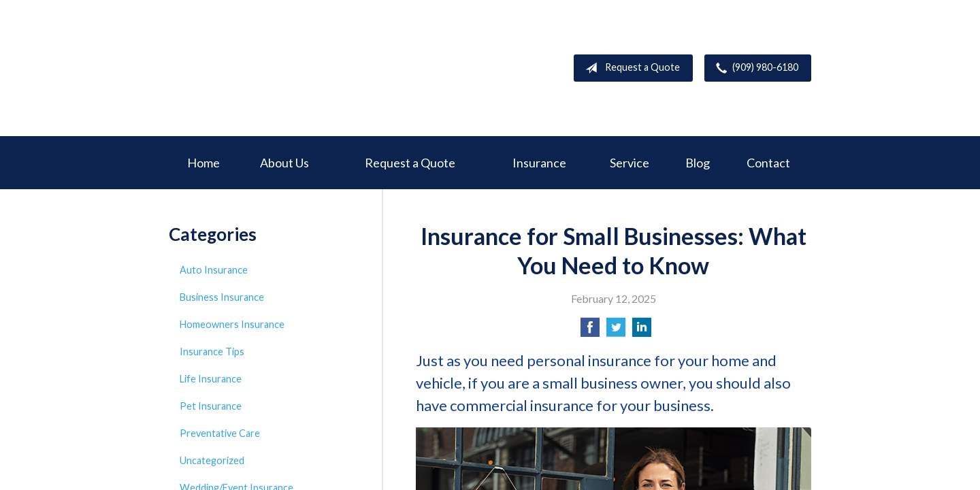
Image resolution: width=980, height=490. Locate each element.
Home (203, 163)
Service (630, 163)
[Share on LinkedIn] (642, 331)
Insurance (539, 163)
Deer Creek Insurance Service (271, 68)
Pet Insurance (211, 406)
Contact (768, 163)
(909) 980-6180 (754, 68)
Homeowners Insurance (232, 324)
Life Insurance (211, 379)
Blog (698, 163)
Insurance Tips (212, 352)
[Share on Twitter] (616, 331)
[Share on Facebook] (590, 331)
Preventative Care (220, 433)
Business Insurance (222, 297)
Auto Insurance (214, 270)
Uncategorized (212, 460)
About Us (284, 163)
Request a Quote (630, 68)
